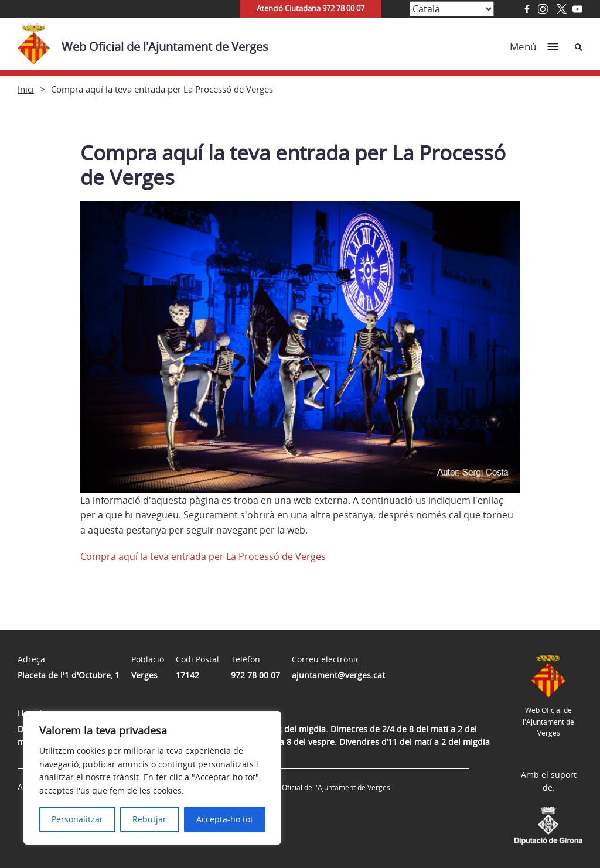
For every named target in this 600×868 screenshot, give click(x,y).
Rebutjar (149, 819)
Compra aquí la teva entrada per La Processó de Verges (203, 556)
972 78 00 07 (255, 675)
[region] (152, 778)
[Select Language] (452, 9)
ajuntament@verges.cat (338, 675)
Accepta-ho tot (225, 819)
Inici (26, 89)
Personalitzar (77, 819)
